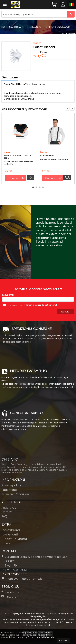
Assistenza (9, 508)
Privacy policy (11, 485)
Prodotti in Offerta (14, 539)
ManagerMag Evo (38, 616)
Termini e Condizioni (15, 494)
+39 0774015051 (16, 570)
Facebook (10, 592)
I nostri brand (11, 530)
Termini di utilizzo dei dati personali (42, 305)
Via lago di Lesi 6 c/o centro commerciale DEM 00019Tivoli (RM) (36, 561)
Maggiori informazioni (46, 637)
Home (5, 27)
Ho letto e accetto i (14, 305)
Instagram (10, 596)
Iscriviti (65, 311)
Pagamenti (9, 490)
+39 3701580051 (14, 574)
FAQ (4, 516)
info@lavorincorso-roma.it (22, 578)
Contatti (7, 512)
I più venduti (10, 534)
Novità (6, 543)
